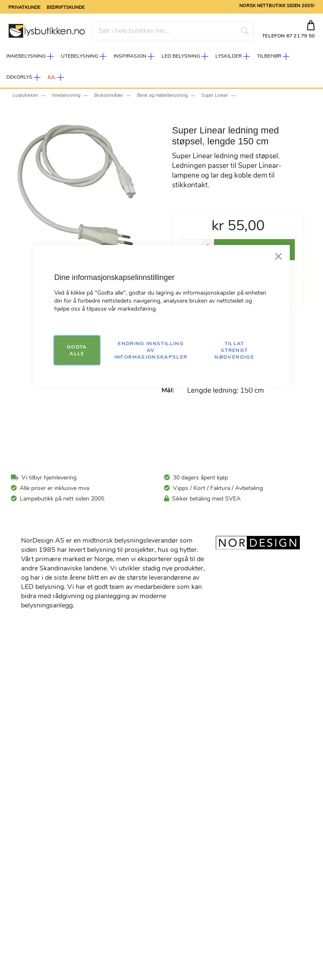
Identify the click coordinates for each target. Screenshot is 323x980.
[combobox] (172, 31)
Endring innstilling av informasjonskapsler (151, 350)
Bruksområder (109, 95)
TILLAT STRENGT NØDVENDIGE (234, 350)
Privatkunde (24, 7)
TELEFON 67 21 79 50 (288, 36)
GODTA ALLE (77, 350)
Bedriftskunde (66, 7)
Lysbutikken (25, 95)
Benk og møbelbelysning (162, 95)
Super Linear (215, 95)
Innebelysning (66, 95)
